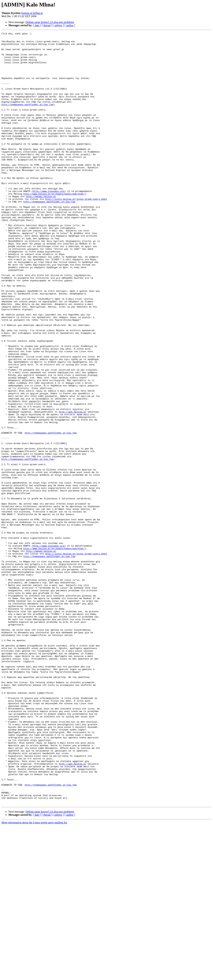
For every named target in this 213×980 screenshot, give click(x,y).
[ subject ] (58, 25)
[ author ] (70, 25)
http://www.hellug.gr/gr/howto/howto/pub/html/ (54, 226)
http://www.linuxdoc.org (48, 223)
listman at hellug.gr (32, 13)
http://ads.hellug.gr (73, 488)
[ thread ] (47, 25)
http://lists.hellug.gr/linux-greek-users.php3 (76, 233)
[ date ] (37, 25)
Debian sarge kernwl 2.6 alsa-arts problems (50, 22)
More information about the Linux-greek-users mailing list (34, 977)
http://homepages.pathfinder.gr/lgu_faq (27, 119)
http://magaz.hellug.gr (41, 229)
